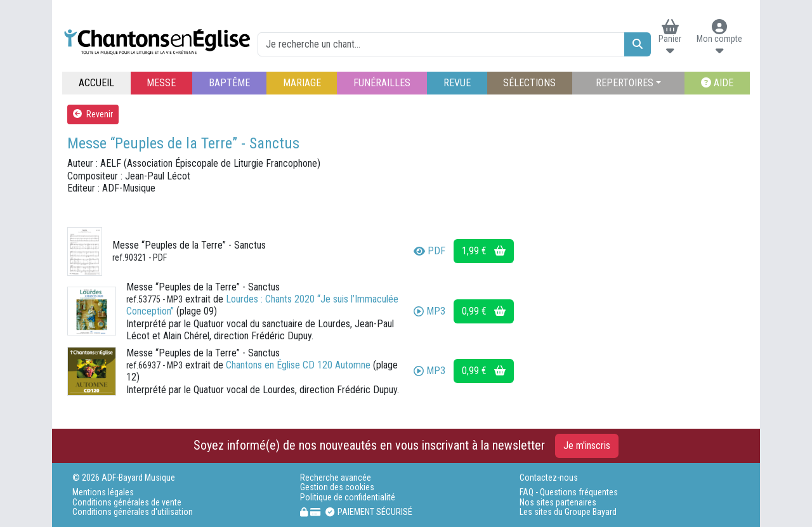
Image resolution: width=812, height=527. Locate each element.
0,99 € (484, 311)
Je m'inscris (587, 446)
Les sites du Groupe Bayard (568, 512)
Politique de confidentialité (348, 498)
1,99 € (484, 251)
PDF (429, 251)
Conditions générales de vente (127, 503)
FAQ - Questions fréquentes (569, 492)
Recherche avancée (336, 478)
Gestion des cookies (337, 487)
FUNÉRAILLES (382, 83)
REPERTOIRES (625, 83)
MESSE (161, 83)
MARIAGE (302, 83)
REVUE (457, 83)
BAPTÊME (229, 83)
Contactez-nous (549, 478)
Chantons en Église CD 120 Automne (298, 365)
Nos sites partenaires (558, 503)
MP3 (429, 311)
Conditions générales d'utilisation (133, 512)
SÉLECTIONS (529, 83)
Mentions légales (103, 492)
